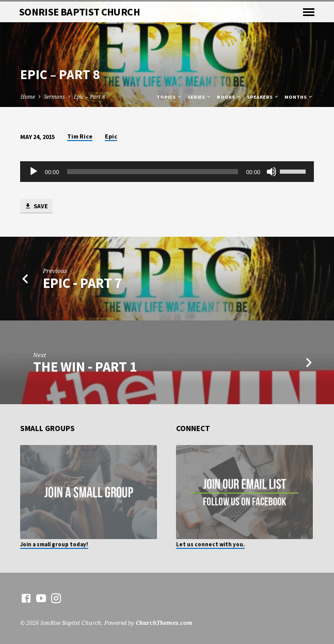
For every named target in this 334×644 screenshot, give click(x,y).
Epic (111, 136)
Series (200, 97)
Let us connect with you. (210, 544)
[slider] (152, 172)
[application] (167, 172)
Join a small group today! (54, 544)
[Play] (34, 172)
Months (299, 97)
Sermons (54, 97)
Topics (169, 97)
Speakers (263, 97)
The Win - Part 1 (85, 367)
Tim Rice (80, 136)
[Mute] (272, 172)
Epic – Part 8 (90, 97)
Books (229, 97)
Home (28, 97)
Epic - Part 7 (82, 283)
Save (36, 206)
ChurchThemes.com (164, 623)
